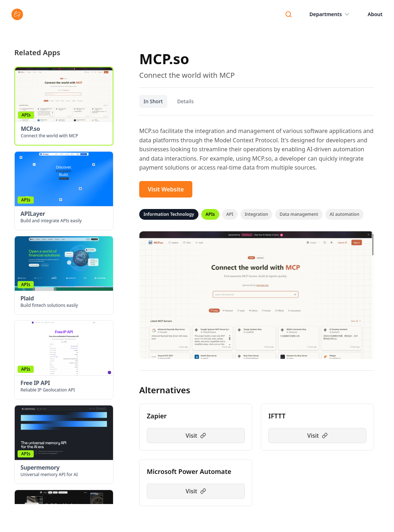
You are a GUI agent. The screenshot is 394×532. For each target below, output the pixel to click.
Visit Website (166, 189)
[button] (64, 106)
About (375, 14)
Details (186, 101)
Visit (196, 436)
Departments (330, 14)
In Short (153, 101)
